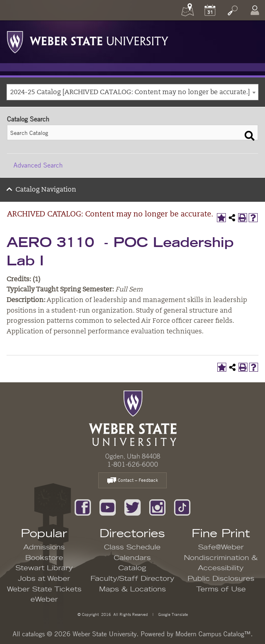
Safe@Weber (221, 547)
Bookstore (44, 558)
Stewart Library (44, 568)
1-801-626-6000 (133, 464)
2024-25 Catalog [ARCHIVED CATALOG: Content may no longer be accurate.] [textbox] (130, 93)
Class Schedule (132, 547)
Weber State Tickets (44, 589)
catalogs (33, 634)
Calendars (132, 558)
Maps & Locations (132, 589)
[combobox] (132, 92)
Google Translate (172, 614)
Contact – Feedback (132, 481)
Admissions (44, 547)
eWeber (44, 600)
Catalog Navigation (46, 190)
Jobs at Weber (44, 579)
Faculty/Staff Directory (132, 579)
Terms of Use (221, 589)
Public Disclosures (221, 579)
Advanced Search (38, 165)
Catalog (132, 568)
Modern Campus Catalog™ (213, 634)
